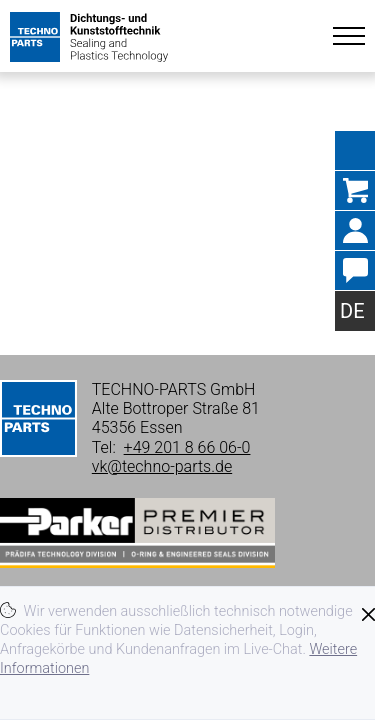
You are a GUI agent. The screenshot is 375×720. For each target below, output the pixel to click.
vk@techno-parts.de (162, 466)
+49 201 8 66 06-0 (187, 447)
